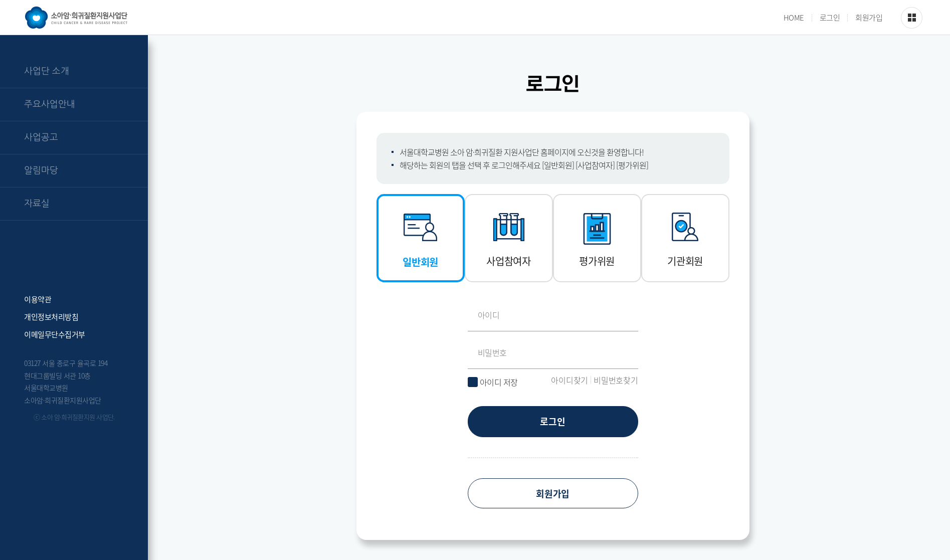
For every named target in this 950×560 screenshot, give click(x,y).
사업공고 (41, 137)
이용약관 (38, 299)
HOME (794, 18)
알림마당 (41, 170)
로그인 (830, 18)
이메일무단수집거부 (55, 334)
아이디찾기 (569, 380)
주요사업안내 (50, 104)
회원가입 (869, 18)
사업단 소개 (47, 71)
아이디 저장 (499, 382)
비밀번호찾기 (616, 380)
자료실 (37, 204)
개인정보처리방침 (51, 316)
